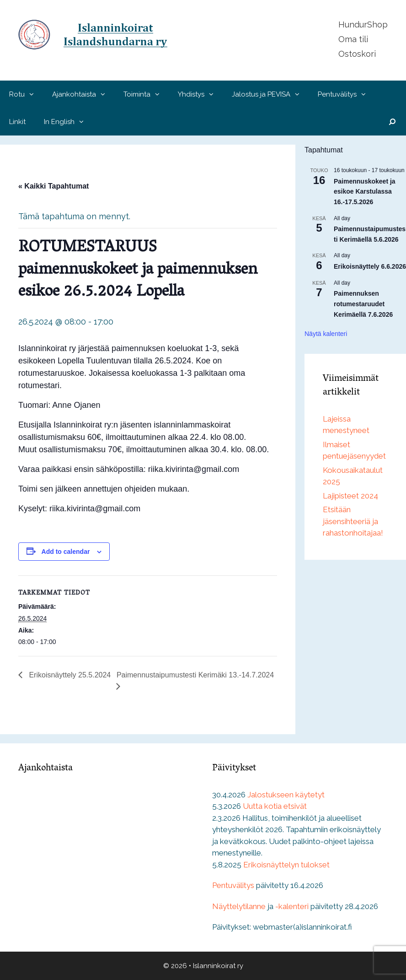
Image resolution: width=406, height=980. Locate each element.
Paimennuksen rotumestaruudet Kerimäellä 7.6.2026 (363, 304)
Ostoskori (357, 54)
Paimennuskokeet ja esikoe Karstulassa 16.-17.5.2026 (365, 192)
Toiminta (146, 94)
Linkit (17, 122)
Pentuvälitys (346, 94)
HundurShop (363, 24)
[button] (34, 94)
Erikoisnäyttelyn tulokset (286, 865)
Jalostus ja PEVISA (270, 94)
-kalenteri (292, 906)
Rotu (26, 94)
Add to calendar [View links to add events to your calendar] (66, 552)
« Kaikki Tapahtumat (53, 186)
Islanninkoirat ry (218, 966)
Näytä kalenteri (326, 334)
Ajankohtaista (83, 94)
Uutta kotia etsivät (275, 806)
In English (68, 122)
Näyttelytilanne (239, 906)
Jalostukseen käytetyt (286, 795)
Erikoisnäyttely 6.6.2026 (370, 266)
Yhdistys (200, 94)
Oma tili (353, 39)
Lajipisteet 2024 (350, 496)
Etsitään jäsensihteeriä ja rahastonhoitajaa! (353, 521)
